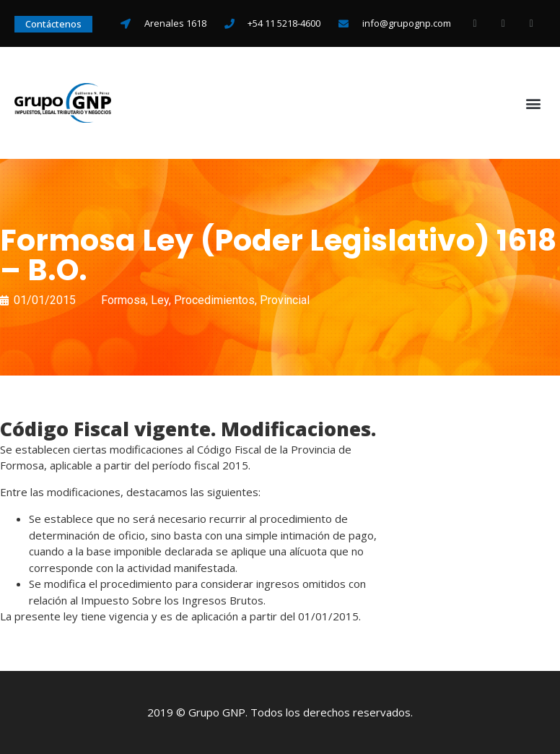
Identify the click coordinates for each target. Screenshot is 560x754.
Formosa (123, 300)
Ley (160, 300)
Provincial (285, 300)
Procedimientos (214, 300)
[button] (534, 103)
